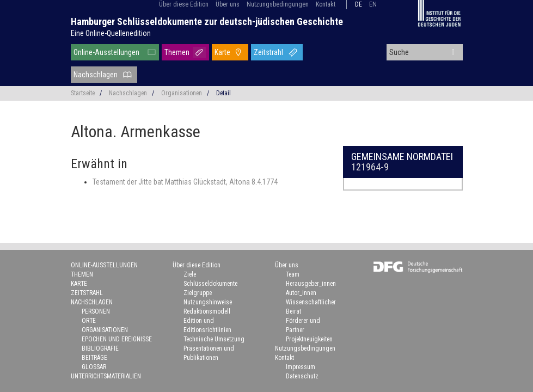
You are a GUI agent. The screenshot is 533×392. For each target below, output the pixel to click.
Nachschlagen (96, 75)
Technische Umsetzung (214, 339)
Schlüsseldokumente (210, 284)
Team (293, 274)
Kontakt (326, 4)
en (373, 4)
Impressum (301, 367)
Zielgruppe (198, 293)
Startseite (83, 93)
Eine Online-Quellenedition (111, 33)
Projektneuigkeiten (309, 339)
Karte (222, 52)
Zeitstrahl (268, 52)
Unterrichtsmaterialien (106, 376)
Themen (177, 52)
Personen (96, 311)
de (359, 4)
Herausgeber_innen (311, 284)
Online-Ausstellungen (106, 52)
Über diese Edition (184, 4)
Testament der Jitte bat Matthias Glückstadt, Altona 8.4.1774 (185, 182)
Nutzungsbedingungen (278, 4)
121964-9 (370, 167)
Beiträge (94, 358)
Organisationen (182, 93)
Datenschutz (302, 376)
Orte (89, 321)
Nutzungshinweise (208, 302)
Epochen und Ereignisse (117, 339)
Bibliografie (100, 348)
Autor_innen (301, 293)
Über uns (228, 4)
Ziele (190, 274)
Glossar (94, 367)
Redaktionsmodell (207, 311)
